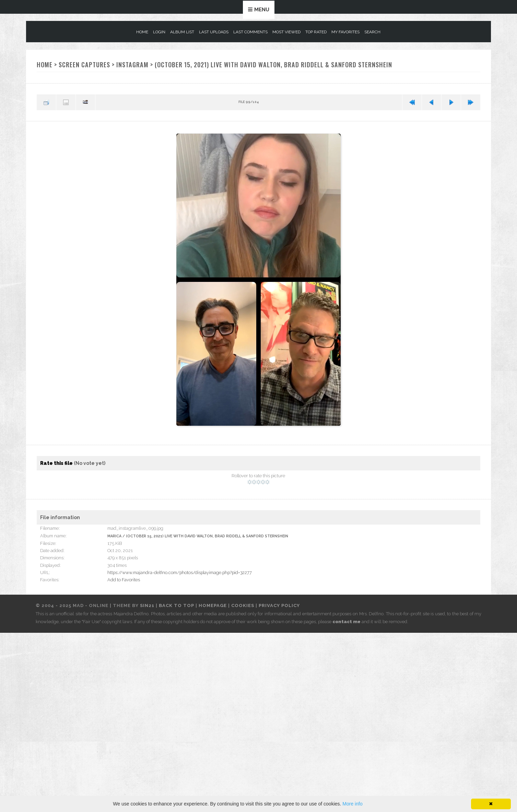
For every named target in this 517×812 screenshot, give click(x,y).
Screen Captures (84, 64)
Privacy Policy (279, 605)
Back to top (177, 605)
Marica (114, 536)
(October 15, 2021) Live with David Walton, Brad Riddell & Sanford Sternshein (273, 64)
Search (372, 32)
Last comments (250, 32)
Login (159, 32)
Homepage (213, 605)
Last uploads (214, 32)
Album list (182, 32)
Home (142, 32)
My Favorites (345, 32)
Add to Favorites (124, 580)
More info (352, 804)
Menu (262, 10)
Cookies (243, 605)
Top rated (316, 32)
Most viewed (286, 32)
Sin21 (147, 605)
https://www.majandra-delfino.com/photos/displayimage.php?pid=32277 (180, 573)
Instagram (132, 64)
